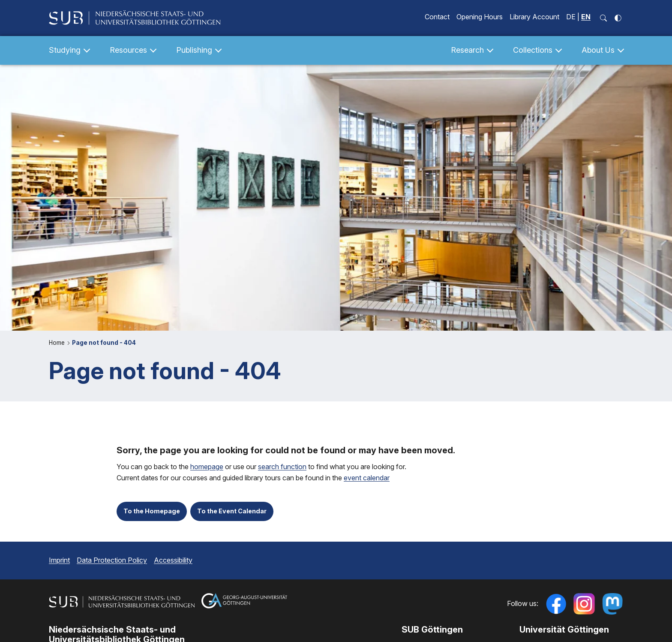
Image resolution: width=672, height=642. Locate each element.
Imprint (59, 560)
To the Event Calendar (232, 511)
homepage (207, 467)
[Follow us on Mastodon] (612, 604)
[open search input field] (603, 18)
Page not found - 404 (104, 343)
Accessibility (173, 560)
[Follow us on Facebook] (556, 604)
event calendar (367, 478)
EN (586, 17)
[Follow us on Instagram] (584, 604)
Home (58, 343)
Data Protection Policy (112, 560)
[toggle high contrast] (618, 18)
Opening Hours (480, 17)
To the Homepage (152, 511)
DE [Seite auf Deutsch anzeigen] (571, 17)
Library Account (534, 17)
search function (282, 467)
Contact (437, 17)
